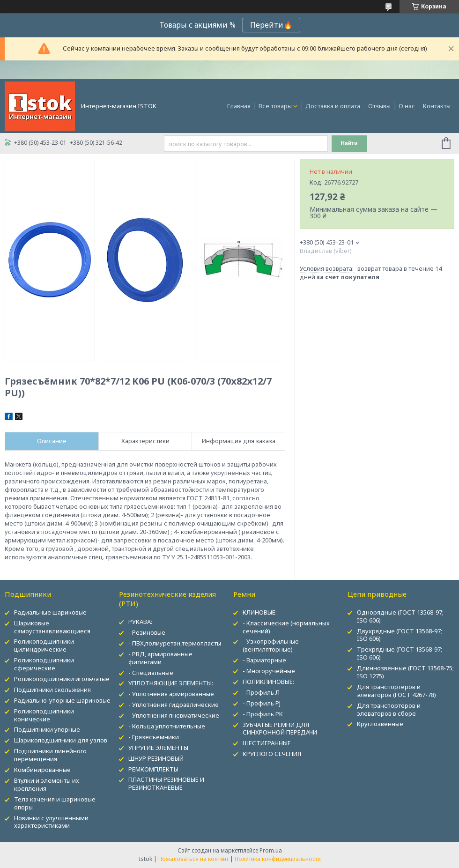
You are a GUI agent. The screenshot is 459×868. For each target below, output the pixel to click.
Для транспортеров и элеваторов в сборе (389, 709)
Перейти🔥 (271, 25)
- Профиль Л (261, 692)
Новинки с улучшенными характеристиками (51, 822)
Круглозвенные (380, 724)
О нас (407, 106)
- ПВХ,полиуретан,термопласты (175, 643)
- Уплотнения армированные (171, 694)
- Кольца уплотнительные (167, 726)
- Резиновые (147, 632)
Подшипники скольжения (52, 690)
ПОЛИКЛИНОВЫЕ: (268, 682)
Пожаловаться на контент (193, 859)
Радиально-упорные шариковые (62, 700)
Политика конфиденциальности (278, 859)
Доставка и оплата (333, 106)
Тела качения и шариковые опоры (55, 803)
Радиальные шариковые (50, 612)
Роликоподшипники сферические (44, 664)
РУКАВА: (140, 622)
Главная (239, 106)
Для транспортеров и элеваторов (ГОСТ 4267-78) (396, 691)
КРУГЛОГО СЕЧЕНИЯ (272, 754)
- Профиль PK (263, 714)
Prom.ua (271, 850)
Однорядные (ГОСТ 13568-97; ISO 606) (400, 616)
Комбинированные (42, 770)
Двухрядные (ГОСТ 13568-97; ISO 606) (400, 635)
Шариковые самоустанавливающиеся (52, 627)
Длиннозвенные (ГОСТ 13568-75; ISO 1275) (405, 672)
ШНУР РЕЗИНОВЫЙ (156, 758)
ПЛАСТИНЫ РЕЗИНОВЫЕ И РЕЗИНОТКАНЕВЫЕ (166, 783)
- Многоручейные (269, 671)
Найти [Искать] (349, 143)
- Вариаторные (264, 660)
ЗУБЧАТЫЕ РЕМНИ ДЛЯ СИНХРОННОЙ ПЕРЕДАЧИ (280, 729)
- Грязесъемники (154, 737)
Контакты (437, 106)
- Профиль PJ (262, 703)
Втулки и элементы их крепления (47, 784)
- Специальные (151, 673)
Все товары (275, 106)
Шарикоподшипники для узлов (61, 740)
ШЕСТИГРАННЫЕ (267, 743)
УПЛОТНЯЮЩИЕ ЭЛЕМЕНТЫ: (171, 683)
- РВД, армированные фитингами (160, 658)
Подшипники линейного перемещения (50, 755)
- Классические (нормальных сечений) (286, 627)
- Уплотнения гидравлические (174, 705)
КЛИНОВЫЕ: (260, 612)
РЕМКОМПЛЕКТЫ (153, 769)
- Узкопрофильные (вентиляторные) (271, 645)
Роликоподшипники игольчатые (62, 679)
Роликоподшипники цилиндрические (44, 645)
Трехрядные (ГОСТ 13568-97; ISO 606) (400, 653)
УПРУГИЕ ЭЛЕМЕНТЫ (158, 748)
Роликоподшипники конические (44, 715)
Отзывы (379, 106)
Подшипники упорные (47, 729)
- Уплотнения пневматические (174, 715)
